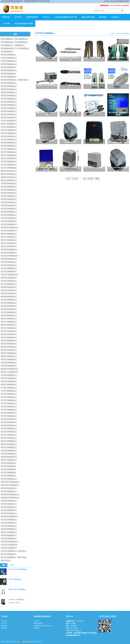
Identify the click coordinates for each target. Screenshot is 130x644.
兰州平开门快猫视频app (8, 466)
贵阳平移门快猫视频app (9, 249)
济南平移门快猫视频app (9, 510)
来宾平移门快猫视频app (9, 212)
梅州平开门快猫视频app (9, 174)
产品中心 (46, 17)
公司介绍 (4, 621)
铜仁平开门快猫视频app (9, 284)
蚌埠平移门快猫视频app (9, 507)
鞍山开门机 (22, 551)
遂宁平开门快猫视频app (9, 397)
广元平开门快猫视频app (9, 391)
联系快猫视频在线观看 (122, 1)
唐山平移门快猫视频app (9, 520)
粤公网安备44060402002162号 (32, 641)
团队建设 (4, 626)
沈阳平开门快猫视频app (9, 532)
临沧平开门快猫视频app (9, 337)
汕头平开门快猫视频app (9, 168)
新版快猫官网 (32, 17)
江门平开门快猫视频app (9, 140)
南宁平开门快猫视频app (9, 231)
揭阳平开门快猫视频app (9, 177)
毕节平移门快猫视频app (9, 262)
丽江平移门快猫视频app (9, 303)
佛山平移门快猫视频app (8, 55)
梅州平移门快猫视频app (9, 111)
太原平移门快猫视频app (9, 523)
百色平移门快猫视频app (9, 218)
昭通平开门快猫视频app (9, 325)
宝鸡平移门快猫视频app (9, 454)
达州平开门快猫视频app (9, 435)
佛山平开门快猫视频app (9, 118)
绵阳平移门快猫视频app (9, 356)
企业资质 (4, 628)
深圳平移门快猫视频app (9, 70)
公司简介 (18, 17)
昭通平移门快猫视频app (9, 297)
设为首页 (107, 1)
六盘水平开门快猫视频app (9, 275)
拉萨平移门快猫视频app (9, 488)
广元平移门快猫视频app (9, 388)
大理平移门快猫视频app (9, 312)
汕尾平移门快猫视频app (9, 96)
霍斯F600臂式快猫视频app (17, 589)
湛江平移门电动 (23, 80)
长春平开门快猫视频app (9, 538)
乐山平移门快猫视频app (9, 407)
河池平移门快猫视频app (9, 221)
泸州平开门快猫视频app (9, 378)
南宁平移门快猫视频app (9, 187)
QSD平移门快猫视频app (17, 600)
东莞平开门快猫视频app (9, 130)
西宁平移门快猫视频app (8, 469)
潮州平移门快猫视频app (9, 89)
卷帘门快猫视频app (7, 42)
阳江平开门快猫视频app (9, 143)
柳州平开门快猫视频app (9, 234)
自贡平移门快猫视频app (9, 363)
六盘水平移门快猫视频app (9, 256)
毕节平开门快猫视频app (123, 33)
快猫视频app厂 (20, 45)
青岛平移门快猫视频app (9, 513)
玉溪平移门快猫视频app (9, 293)
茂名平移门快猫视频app (9, 83)
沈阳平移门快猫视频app (9, 529)
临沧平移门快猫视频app (9, 309)
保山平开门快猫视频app (9, 328)
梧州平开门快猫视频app (9, 243)
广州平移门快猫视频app (9, 61)
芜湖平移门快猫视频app (9, 504)
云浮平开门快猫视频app (9, 149)
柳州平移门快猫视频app (9, 190)
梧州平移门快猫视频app (9, 199)
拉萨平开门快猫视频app (9, 491)
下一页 (90, 179)
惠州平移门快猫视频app (8, 74)
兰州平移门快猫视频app (8, 463)
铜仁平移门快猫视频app (9, 265)
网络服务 (37, 628)
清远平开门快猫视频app (9, 152)
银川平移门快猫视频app (8, 476)
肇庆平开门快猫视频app (9, 146)
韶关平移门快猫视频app (9, 105)
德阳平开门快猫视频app (9, 385)
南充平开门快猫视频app (9, 429)
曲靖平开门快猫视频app (9, 319)
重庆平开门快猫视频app (9, 347)
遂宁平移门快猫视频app (9, 394)
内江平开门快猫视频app (9, 403)
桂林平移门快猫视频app (9, 193)
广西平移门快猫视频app (9, 184)
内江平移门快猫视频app (9, 400)
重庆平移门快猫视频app (9, 344)
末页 (97, 179)
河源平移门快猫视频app (9, 114)
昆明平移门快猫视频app (9, 287)
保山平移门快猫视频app (9, 300)
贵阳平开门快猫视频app (9, 268)
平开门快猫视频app (21, 42)
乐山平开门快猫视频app (9, 410)
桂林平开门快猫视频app (9, 237)
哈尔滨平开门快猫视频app (9, 545)
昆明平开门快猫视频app (9, 315)
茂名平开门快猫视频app (9, 158)
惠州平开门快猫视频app (9, 136)
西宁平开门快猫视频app (8, 473)
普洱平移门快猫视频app (9, 306)
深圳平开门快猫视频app (9, 133)
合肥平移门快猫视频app (9, 501)
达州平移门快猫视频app (9, 432)
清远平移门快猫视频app (9, 108)
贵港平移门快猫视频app (9, 202)
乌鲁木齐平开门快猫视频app (10, 485)
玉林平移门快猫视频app (9, 196)
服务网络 (103, 17)
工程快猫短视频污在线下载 (66, 17)
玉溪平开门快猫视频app (9, 322)
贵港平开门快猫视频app (9, 240)
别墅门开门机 (22, 557)
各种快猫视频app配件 (8, 48)
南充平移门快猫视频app (9, 425)
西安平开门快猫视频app (9, 447)
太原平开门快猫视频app (9, 526)
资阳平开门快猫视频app (9, 416)
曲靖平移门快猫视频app (9, 290)
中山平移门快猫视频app (9, 58)
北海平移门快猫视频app (9, 205)
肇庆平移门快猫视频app (8, 80)
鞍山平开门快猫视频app (8, 557)
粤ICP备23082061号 (13, 642)
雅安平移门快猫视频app (9, 438)
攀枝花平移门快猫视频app (9, 369)
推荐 (12, 565)
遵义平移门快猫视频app (9, 253)
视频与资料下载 (88, 17)
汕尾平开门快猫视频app (9, 171)
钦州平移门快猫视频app (9, 224)
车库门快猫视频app (7, 39)
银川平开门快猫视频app (9, 479)
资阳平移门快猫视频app (9, 413)
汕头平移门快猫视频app (9, 86)
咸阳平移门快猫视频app (9, 457)
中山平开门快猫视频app (9, 121)
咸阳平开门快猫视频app (9, 460)
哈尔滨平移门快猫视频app (9, 542)
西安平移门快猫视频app (9, 444)
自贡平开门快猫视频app (9, 366)
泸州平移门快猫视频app (9, 375)
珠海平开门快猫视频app (9, 124)
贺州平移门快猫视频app (9, 215)
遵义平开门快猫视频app (9, 271)
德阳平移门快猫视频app (9, 381)
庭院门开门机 (6, 560)
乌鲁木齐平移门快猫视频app (10, 482)
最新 (4, 565)
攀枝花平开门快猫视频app (9, 372)
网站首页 (6, 17)
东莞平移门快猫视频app (8, 67)
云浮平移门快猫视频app (9, 102)
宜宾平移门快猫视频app (9, 419)
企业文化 (4, 623)
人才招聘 (6, 24)
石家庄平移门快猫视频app (9, 516)
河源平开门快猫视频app (9, 165)
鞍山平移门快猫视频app (8, 554)
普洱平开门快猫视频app (9, 334)
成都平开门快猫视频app (9, 353)
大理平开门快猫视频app (9, 341)
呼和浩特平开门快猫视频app (10, 498)
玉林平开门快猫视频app (9, 246)
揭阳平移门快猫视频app (9, 92)
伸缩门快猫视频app (7, 52)
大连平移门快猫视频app (9, 548)
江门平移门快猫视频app (9, 77)
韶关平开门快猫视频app (9, 155)
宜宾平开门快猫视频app (9, 422)
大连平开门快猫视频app (9, 551)
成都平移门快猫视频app (9, 350)
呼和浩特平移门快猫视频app (10, 495)
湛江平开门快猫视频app (9, 162)
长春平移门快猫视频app (9, 535)
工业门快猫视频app (23, 48)
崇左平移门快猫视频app (9, 209)
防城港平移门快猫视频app (9, 227)
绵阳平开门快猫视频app (9, 359)
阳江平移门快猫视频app (9, 99)
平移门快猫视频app (21, 39)
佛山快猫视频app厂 (7, 45)
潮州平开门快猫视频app (9, 180)
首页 (113, 33)
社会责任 (115, 17)
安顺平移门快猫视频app (9, 259)
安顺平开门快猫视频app (9, 278)
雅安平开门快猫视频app (9, 441)
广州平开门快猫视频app (9, 127)
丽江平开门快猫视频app (9, 331)
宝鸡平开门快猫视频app (9, 451)
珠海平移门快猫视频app (9, 64)
